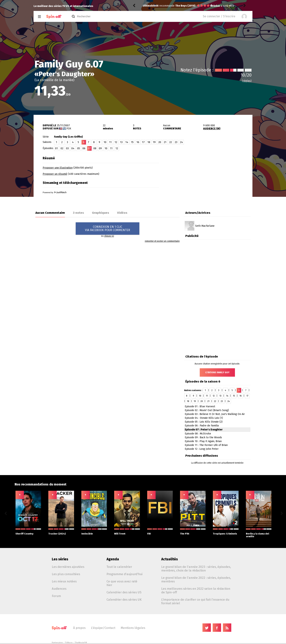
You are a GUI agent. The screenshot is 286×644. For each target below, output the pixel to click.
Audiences (59, 589)
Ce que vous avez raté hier (122, 583)
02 (62, 148)
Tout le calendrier (119, 567)
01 (56, 148)
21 (165, 142)
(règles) (247, 81)
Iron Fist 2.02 (174, 6)
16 (138, 142)
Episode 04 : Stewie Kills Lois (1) (204, 418)
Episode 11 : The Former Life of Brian (206, 445)
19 (154, 142)
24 (181, 142)
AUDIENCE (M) (212, 129)
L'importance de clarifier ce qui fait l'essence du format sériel (195, 601)
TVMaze (69, 643)
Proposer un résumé (55, 174)
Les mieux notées (64, 581)
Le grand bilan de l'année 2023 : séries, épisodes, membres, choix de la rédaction (196, 569)
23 (176, 142)
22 (171, 142)
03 (67, 148)
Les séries (60, 559)
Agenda (113, 559)
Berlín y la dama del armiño (259, 533)
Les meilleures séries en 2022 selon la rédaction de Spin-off (196, 590)
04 (73, 148)
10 (105, 142)
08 (95, 148)
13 (121, 142)
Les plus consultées (66, 574)
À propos (79, 628)
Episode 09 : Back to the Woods (203, 437)
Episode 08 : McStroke (198, 434)
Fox (69, 129)
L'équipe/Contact (103, 628)
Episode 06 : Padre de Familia (202, 426)
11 (110, 142)
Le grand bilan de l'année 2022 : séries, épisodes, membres (196, 579)
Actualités (170, 559)
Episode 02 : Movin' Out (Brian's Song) (207, 410)
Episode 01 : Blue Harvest (200, 406)
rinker (148, 6)
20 (160, 142)
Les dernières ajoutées (68, 567)
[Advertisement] (210, 177)
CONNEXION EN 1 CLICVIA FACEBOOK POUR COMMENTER (108, 228)
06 (84, 148)
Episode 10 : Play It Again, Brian (203, 441)
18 (149, 142)
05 (79, 148)
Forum (56, 596)
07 (89, 148)
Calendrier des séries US (124, 592)
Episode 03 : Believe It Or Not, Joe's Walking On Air (215, 414)
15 (132, 142)
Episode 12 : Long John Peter (202, 449)
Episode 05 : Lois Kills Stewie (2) (204, 422)
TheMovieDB (81, 643)
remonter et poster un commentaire (162, 241)
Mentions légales (133, 628)
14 (127, 142)
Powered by (55, 192)
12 (116, 142)
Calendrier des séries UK (124, 600)
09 (100, 148)
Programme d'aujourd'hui (124, 574)
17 (143, 142)
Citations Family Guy (217, 372)
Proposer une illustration (58, 168)
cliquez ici (109, 236)
